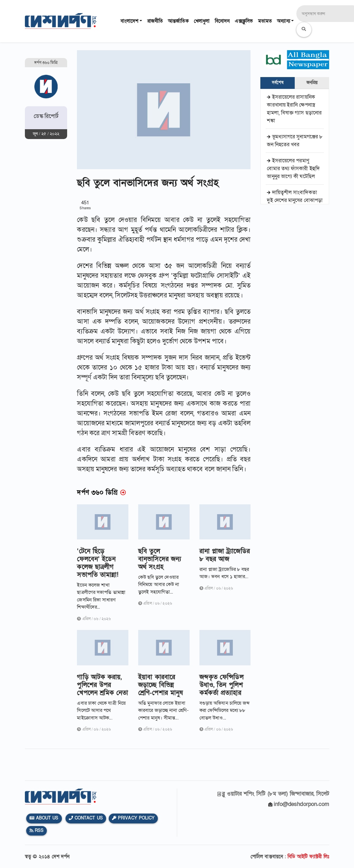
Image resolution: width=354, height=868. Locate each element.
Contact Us (86, 818)
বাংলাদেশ (129, 21)
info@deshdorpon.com (302, 804)
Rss (37, 831)
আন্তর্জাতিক (178, 21)
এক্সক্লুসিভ (244, 21)
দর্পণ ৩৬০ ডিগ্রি (46, 63)
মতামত (265, 21)
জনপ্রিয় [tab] (312, 83)
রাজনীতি (155, 21)
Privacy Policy (133, 818)
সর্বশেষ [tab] (278, 83)
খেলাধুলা (202, 21)
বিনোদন (222, 21)
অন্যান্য (283, 21)
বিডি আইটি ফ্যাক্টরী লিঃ (308, 857)
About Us (44, 818)
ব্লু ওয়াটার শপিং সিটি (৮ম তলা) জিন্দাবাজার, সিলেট (276, 794)
